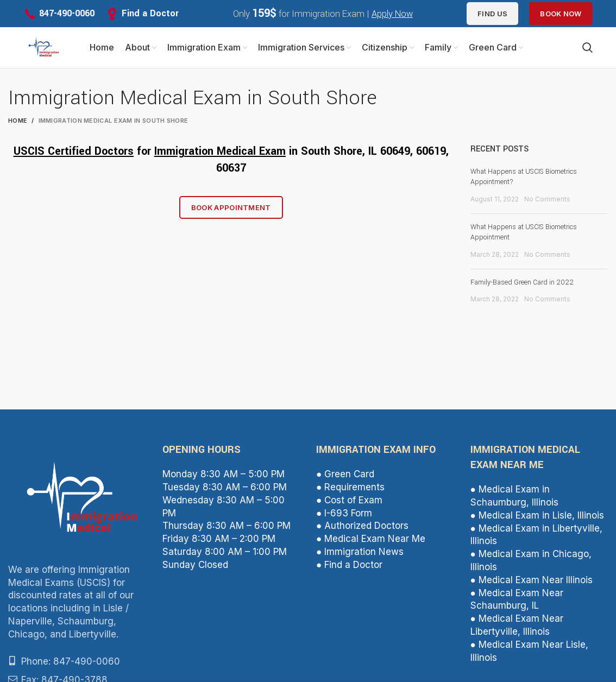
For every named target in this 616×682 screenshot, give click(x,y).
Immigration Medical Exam (220, 154)
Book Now (561, 14)
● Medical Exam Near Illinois (532, 583)
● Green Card (345, 477)
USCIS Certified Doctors (74, 154)
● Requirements (350, 490)
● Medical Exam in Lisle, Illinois (537, 518)
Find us (492, 14)
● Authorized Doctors (362, 528)
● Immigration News (360, 554)
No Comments (547, 202)
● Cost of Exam (349, 503)
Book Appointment (231, 210)
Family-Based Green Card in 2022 (522, 285)
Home (18, 123)
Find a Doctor (150, 13)
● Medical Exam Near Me (371, 541)
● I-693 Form (344, 515)
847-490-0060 (67, 13)
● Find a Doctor (349, 567)
